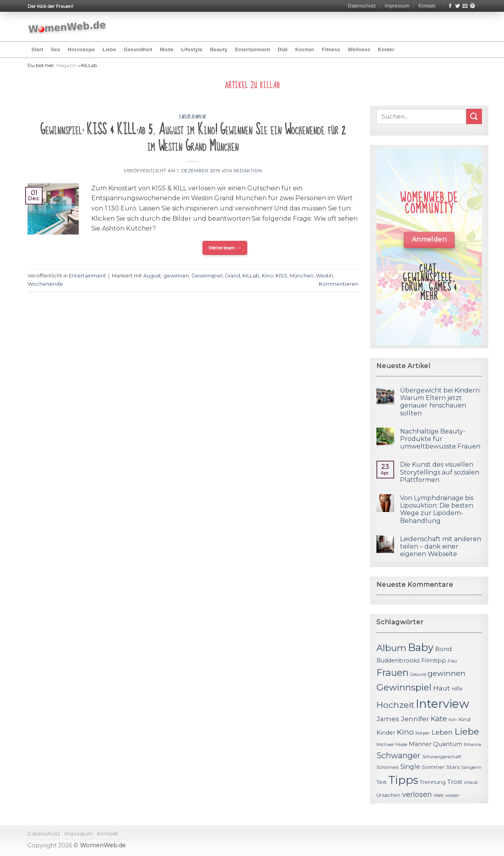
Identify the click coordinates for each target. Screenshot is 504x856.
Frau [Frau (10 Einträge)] (452, 661)
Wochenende (45, 284)
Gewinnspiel (207, 276)
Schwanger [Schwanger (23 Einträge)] (398, 756)
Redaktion (248, 171)
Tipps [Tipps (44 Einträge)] (403, 780)
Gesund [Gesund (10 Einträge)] (418, 675)
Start (37, 49)
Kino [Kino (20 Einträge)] (405, 732)
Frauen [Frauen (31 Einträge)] (393, 673)
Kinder (386, 49)
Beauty (219, 49)
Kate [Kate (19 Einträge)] (439, 719)
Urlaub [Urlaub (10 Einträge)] (471, 782)
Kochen (305, 49)
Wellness (359, 49)
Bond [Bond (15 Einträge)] (443, 649)
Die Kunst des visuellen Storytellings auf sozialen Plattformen (440, 472)
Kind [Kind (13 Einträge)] (464, 719)
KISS (282, 276)
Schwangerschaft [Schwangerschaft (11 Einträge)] (442, 757)
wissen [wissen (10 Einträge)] (452, 796)
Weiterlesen (225, 248)
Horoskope (81, 49)
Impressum (397, 6)
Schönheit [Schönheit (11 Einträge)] (388, 767)
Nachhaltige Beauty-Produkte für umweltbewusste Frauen (440, 439)
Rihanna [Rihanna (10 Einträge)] (472, 745)
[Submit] (474, 116)
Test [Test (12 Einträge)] (382, 782)
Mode (167, 49)
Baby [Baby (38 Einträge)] (421, 647)
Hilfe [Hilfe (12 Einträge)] (457, 689)
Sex (56, 49)
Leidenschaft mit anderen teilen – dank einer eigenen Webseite (441, 546)
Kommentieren (339, 284)
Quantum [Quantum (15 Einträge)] (448, 744)
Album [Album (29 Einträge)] (391, 648)
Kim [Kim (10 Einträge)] (453, 720)
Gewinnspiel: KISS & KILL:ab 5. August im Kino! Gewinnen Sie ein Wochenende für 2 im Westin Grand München (193, 138)
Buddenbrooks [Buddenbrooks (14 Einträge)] (398, 661)
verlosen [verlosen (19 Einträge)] (417, 794)
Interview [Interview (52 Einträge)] (443, 704)
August (152, 276)
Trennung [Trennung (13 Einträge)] (433, 782)
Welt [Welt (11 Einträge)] (439, 795)
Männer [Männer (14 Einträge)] (420, 744)
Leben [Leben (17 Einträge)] (442, 732)
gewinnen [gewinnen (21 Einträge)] (447, 673)
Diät (283, 49)
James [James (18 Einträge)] (388, 719)
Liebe (109, 49)
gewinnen (176, 276)
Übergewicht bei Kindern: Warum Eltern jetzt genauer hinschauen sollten (440, 402)
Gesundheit (138, 49)
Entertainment (253, 49)
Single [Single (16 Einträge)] (410, 767)
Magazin (66, 65)
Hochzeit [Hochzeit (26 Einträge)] (395, 705)
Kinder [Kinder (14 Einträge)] (386, 733)
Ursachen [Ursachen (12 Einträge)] (388, 795)
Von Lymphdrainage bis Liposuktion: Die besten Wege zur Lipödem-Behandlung (437, 509)
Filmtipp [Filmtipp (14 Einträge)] (434, 661)
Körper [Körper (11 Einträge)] (423, 733)
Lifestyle (192, 49)
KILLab (251, 276)
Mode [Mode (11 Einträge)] (401, 744)
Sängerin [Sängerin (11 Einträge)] (471, 767)
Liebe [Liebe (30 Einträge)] (467, 731)
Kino (268, 276)
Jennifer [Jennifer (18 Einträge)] (415, 719)
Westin (324, 276)
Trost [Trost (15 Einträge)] (455, 782)
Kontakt (427, 6)
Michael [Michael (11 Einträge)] (385, 744)
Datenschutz (362, 6)
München (302, 276)
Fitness (331, 49)
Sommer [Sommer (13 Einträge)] (433, 767)
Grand (233, 276)
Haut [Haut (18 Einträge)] (442, 688)
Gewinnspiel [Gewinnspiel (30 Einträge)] (404, 687)
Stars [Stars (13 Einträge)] (453, 767)
